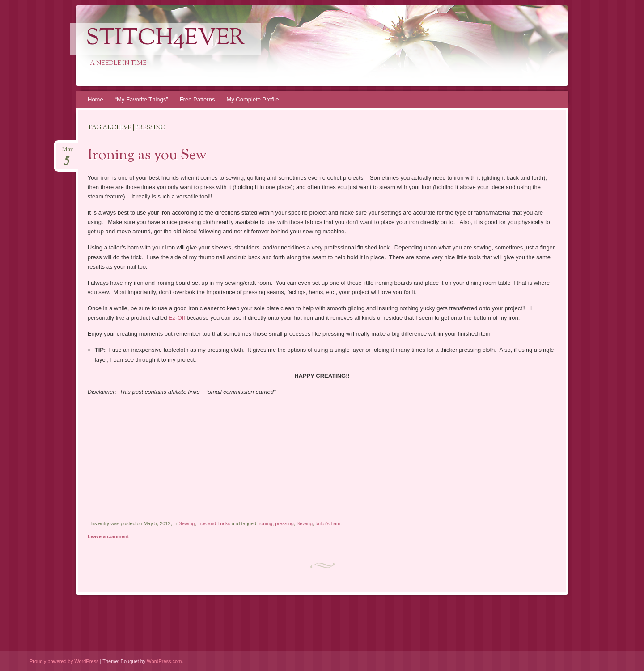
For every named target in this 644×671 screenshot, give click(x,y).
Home (95, 99)
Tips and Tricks (214, 523)
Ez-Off (178, 318)
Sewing (186, 523)
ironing (265, 523)
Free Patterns (197, 99)
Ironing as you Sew (147, 156)
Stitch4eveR (166, 39)
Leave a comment (108, 536)
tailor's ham (328, 523)
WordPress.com (164, 661)
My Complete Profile (252, 99)
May (67, 152)
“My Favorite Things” (142, 99)
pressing (284, 523)
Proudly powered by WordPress (64, 661)
